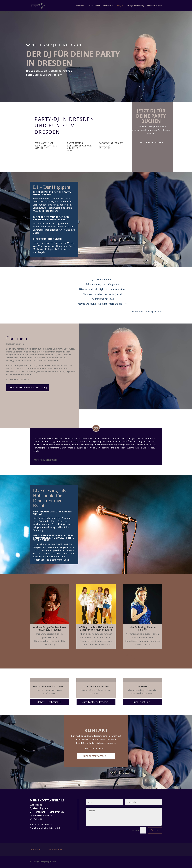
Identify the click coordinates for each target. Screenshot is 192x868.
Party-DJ (120, 6)
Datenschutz (56, 849)
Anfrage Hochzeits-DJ (135, 6)
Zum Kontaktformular (95, 756)
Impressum (36, 849)
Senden (155, 830)
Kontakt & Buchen (155, 6)
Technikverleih (94, 6)
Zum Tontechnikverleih (95, 702)
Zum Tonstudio (141, 702)
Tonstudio (80, 6)
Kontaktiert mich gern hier (27, 388)
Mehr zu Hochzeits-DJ (49, 702)
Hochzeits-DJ (108, 6)
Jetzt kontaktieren (151, 142)
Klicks (129, 655)
